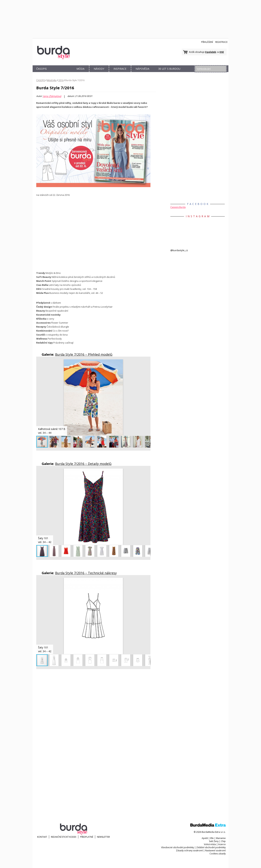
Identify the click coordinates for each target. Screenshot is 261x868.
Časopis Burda (178, 207)
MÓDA (80, 69)
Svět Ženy (214, 841)
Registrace (221, 42)
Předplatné (87, 837)
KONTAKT (42, 837)
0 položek (211, 52)
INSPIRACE (120, 69)
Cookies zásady (218, 854)
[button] (147, 363)
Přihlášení (207, 42)
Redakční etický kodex (64, 837)
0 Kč (222, 52)
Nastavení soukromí (215, 850)
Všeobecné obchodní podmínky (178, 847)
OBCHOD (61, 73)
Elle (212, 838)
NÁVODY (99, 69)
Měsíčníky (52, 80)
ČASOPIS (42, 69)
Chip (223, 841)
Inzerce (222, 844)
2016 (61, 80)
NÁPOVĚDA (142, 69)
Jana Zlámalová (52, 96)
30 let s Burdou (169, 69)
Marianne (221, 838)
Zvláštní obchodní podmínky (211, 847)
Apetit (205, 838)
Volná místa (210, 844)
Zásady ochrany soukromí (189, 850)
